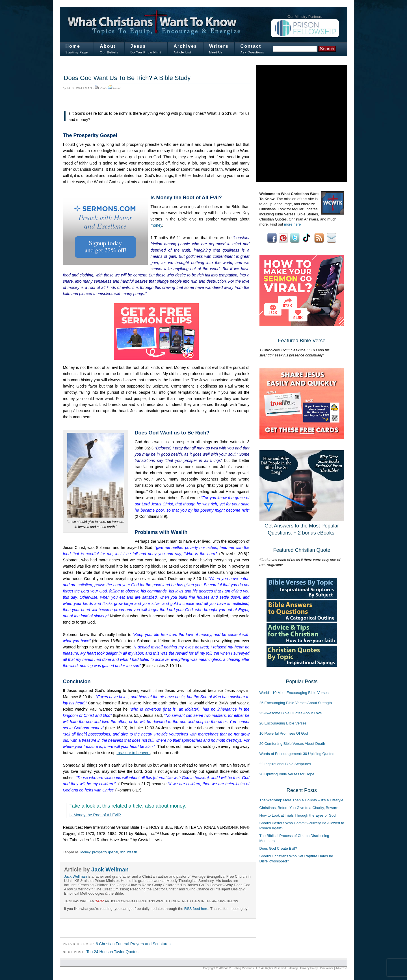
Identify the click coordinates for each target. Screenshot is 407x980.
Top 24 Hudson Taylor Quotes (112, 952)
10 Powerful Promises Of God (284, 733)
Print (103, 88)
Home (73, 46)
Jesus (138, 46)
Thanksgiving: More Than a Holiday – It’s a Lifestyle (301, 800)
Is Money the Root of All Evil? (95, 815)
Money (85, 852)
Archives (185, 46)
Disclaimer (327, 968)
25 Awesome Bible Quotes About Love (291, 713)
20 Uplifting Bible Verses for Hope (287, 774)
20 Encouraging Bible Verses (283, 723)
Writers (219, 46)
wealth (132, 852)
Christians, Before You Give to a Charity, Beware (299, 808)
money (156, 225)
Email (117, 88)
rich (123, 852)
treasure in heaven (133, 753)
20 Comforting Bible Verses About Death (292, 744)
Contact (251, 46)
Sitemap (293, 968)
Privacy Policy (309, 968)
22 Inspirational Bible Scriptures (285, 764)
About (108, 46)
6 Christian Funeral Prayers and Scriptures (133, 944)
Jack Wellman (79, 88)
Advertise (341, 968)
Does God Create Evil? (278, 848)
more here (292, 224)
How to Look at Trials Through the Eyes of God (298, 815)
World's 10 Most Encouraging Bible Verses (294, 693)
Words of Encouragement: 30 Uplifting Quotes (297, 754)
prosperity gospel (105, 852)
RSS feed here (196, 909)
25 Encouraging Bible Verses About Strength (296, 703)
